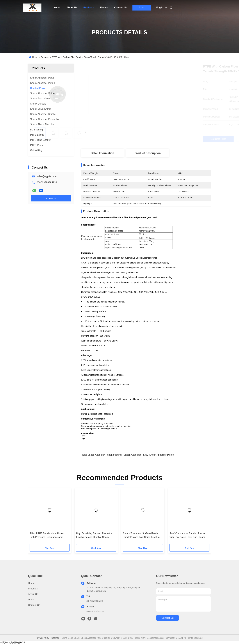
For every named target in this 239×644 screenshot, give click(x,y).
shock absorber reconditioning (105, 455)
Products (89, 8)
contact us (167, 618)
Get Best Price (164, 139)
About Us (72, 8)
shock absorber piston (162, 455)
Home (57, 8)
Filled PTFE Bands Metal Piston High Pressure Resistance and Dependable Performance (47, 536)
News (31, 600)
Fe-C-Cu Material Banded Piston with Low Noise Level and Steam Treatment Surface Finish (187, 536)
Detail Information (102, 153)
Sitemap (55, 638)
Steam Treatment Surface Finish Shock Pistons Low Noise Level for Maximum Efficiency (142, 536)
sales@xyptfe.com (47, 176)
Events (104, 8)
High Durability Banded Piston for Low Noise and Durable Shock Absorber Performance (94, 536)
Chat (142, 8)
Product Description (148, 153)
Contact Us (121, 8)
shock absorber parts (135, 455)
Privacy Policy (42, 638)
